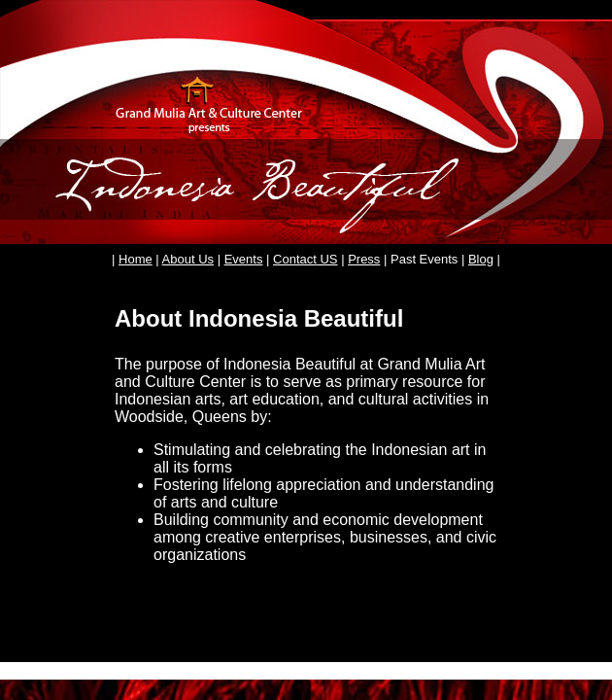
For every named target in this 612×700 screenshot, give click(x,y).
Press (364, 259)
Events (244, 259)
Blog (481, 259)
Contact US (305, 259)
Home (136, 259)
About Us (188, 259)
